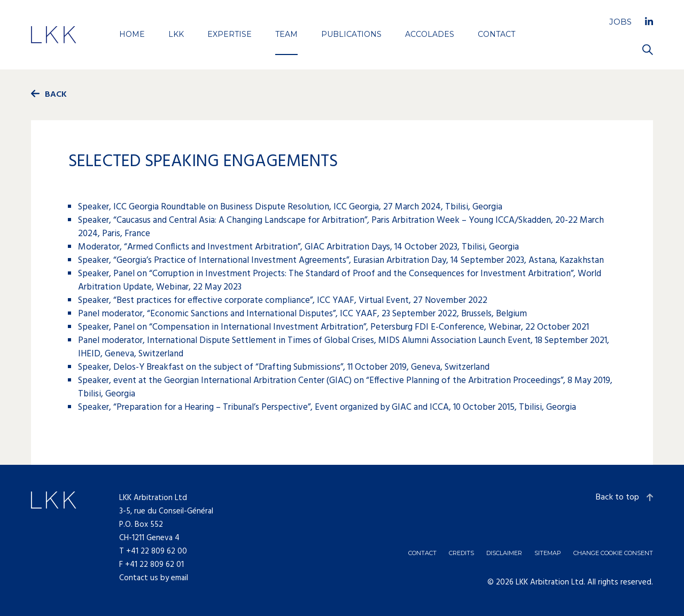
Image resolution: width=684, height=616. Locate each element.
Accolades (430, 34)
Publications (351, 34)
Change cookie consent (613, 553)
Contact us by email (154, 578)
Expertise (230, 34)
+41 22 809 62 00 (157, 551)
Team (286, 34)
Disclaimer (504, 553)
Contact (496, 34)
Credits (461, 553)
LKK (176, 34)
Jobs (620, 22)
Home (132, 34)
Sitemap (548, 553)
